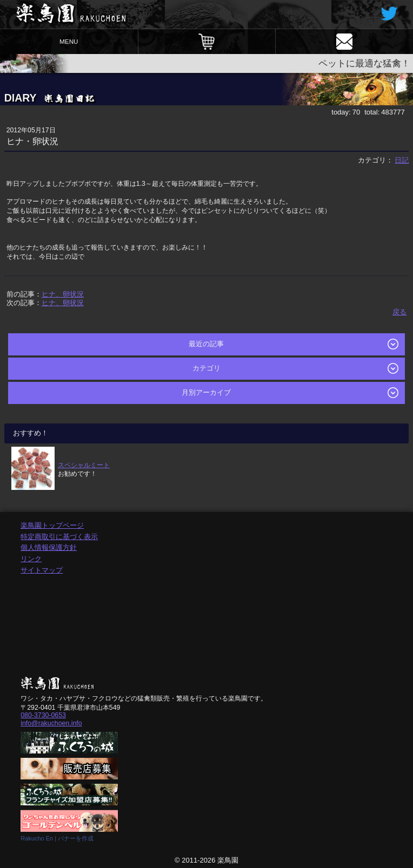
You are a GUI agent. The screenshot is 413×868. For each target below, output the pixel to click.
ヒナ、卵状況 (63, 294)
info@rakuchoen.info (51, 723)
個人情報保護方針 (49, 547)
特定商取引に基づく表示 (59, 537)
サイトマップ (42, 570)
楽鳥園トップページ (52, 525)
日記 (402, 160)
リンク (31, 559)
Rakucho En (37, 838)
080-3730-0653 (43, 715)
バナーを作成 (76, 838)
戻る (399, 312)
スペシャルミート (84, 465)
